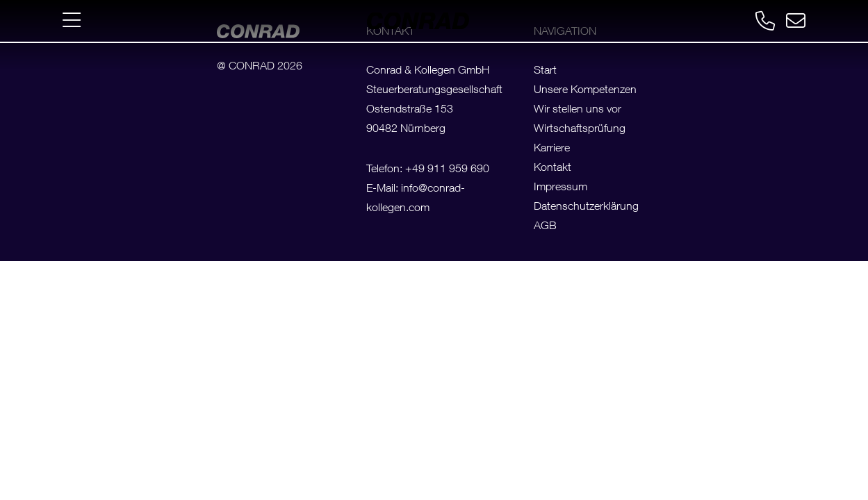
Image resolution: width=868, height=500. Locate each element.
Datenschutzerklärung (586, 208)
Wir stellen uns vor (578, 110)
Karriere (552, 149)
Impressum (560, 188)
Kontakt (552, 169)
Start (545, 72)
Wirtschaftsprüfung (580, 130)
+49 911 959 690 (447, 170)
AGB (545, 227)
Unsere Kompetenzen (585, 91)
